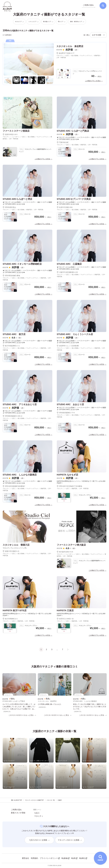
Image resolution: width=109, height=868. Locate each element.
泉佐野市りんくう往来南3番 (68, 346)
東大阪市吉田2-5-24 (65, 552)
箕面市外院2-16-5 (10, 134)
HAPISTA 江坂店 (65, 610)
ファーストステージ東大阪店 (71, 545)
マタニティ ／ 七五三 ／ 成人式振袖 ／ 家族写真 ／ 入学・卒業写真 (77, 145)
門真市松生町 (63, 142)
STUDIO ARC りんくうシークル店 (75, 334)
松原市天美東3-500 (65, 207)
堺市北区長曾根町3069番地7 (14, 486)
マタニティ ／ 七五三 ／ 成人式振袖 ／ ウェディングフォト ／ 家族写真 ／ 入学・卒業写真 (79, 57)
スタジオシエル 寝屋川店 (16, 545)
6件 (74, 548)
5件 (20, 338)
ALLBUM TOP (16, 800)
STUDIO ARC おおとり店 (70, 404)
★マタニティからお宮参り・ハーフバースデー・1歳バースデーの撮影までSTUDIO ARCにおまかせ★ (81, 138)
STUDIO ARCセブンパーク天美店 (74, 199)
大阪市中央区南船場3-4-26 (67, 272)
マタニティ (39, 816)
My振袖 (65, 858)
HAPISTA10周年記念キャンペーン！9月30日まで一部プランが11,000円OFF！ (81, 482)
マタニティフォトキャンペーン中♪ (15, 548)
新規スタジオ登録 (18, 813)
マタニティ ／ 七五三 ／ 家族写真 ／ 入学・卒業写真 (73, 489)
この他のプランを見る (93, 81)
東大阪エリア (48, 22)
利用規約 (34, 858)
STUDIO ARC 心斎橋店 (69, 264)
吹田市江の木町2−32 (65, 619)
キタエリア (19, 22)
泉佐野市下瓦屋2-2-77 (65, 53)
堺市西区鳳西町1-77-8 (66, 413)
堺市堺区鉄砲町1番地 (11, 276)
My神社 (83, 858)
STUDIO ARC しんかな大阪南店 (20, 475)
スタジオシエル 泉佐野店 (70, 46)
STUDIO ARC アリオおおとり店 (20, 404)
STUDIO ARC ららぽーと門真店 (73, 131)
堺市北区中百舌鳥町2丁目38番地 (69, 486)
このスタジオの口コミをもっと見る (22, 715)
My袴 (74, 858)
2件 (22, 478)
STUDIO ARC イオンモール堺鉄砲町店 (22, 264)
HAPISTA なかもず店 (67, 475)
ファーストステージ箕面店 (16, 131)
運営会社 (25, 858)
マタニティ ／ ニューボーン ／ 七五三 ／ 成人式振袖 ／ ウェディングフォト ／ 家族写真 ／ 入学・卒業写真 (27, 138)
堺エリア (62, 22)
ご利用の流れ (16, 810)
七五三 (37, 813)
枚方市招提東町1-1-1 (11, 346)
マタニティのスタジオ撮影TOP (34, 800)
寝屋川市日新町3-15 (11, 551)
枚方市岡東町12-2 (10, 619)
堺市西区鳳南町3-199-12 (12, 416)
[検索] (103, 6)
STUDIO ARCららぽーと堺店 (17, 199)
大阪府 (60, 800)
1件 (76, 50)
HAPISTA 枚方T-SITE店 (15, 610)
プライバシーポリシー (50, 858)
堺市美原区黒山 (9, 207)
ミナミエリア (33, 22)
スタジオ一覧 (51, 800)
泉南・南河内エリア (77, 22)
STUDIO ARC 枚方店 (14, 334)
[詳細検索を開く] (100, 858)
